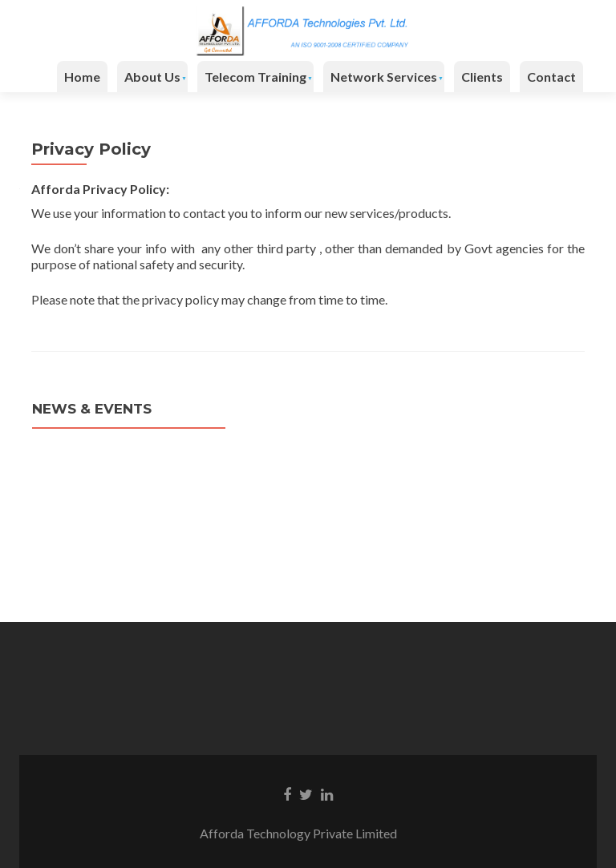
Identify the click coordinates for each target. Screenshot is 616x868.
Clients (482, 77)
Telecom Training (255, 77)
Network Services (384, 77)
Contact (551, 77)
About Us (152, 77)
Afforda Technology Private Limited (308, 833)
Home (82, 77)
